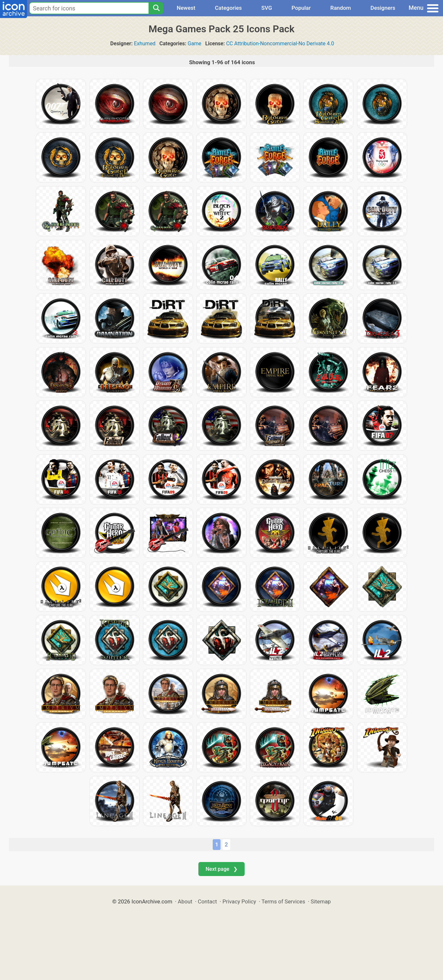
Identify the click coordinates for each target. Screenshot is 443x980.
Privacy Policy (239, 901)
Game (194, 44)
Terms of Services (283, 901)
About (185, 901)
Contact (207, 901)
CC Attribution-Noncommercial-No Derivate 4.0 (280, 44)
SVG (267, 8)
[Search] (156, 8)
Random (341, 8)
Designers (383, 8)
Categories (229, 8)
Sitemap (321, 901)
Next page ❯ (221, 869)
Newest (186, 8)
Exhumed (145, 44)
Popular (301, 8)
